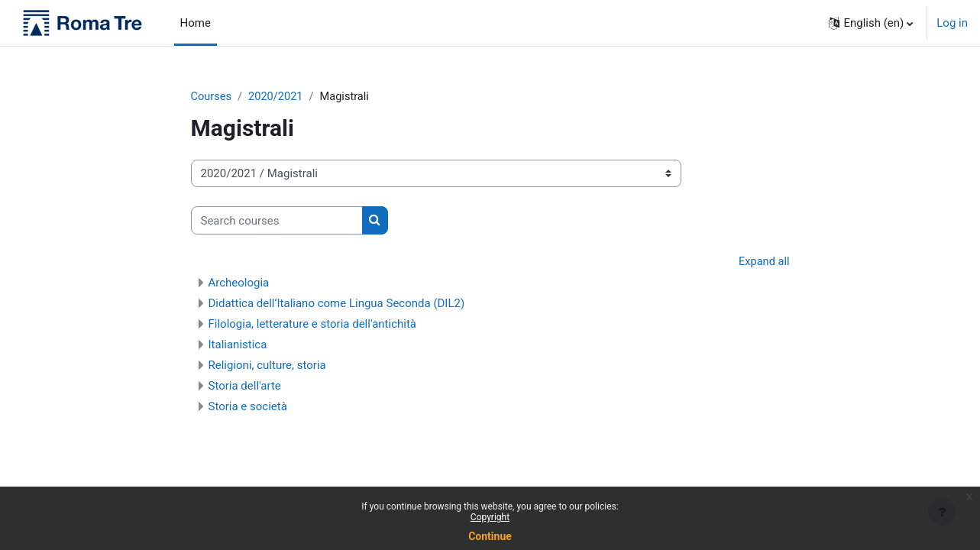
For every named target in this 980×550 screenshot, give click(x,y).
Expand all (763, 263)
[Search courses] (277, 221)
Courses (212, 97)
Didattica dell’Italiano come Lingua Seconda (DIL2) (337, 304)
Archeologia (239, 283)
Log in (952, 23)
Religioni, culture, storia (267, 366)
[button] (871, 23)
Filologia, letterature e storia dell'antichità (313, 325)
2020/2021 (278, 97)
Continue (490, 536)
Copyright (490, 517)
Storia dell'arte (245, 387)
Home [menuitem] (196, 23)
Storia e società (248, 407)
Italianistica (238, 345)
